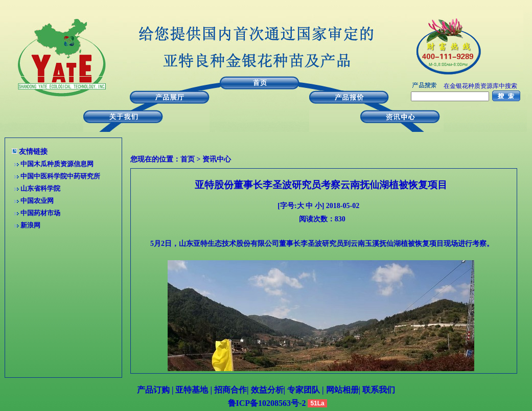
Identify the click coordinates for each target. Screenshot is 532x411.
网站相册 (342, 390)
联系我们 (378, 390)
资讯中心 (217, 159)
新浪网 (30, 225)
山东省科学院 (40, 188)
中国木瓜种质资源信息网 (57, 164)
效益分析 (267, 390)
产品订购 (153, 390)
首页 (188, 159)
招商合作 (229, 390)
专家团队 (305, 390)
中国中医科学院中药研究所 (60, 176)
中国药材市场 (40, 213)
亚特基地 (191, 390)
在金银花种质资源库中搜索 (480, 86)
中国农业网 (37, 201)
